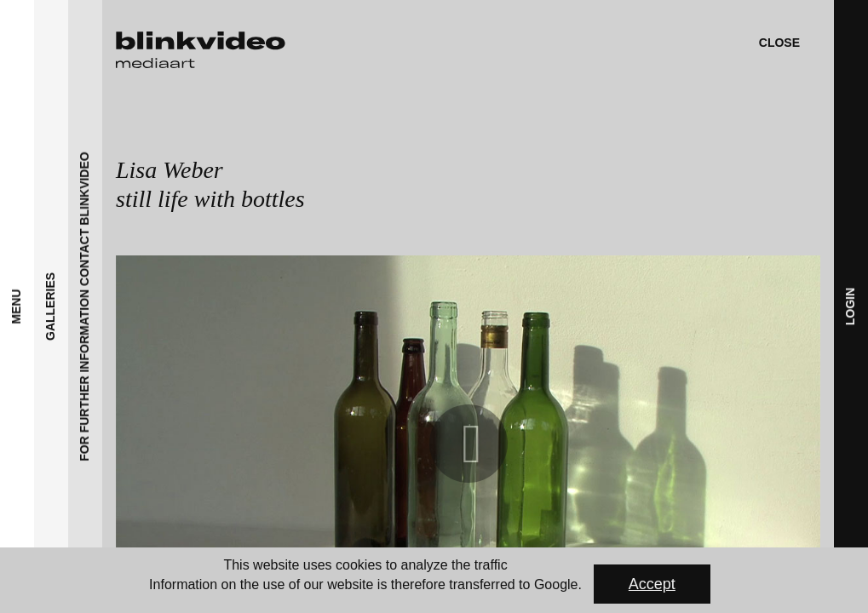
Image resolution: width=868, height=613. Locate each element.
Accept (652, 584)
